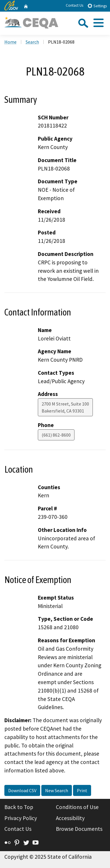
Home (10, 42)
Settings (97, 6)
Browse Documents (79, 829)
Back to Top (19, 807)
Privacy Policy (21, 818)
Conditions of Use (77, 807)
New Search (57, 790)
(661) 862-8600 (56, 435)
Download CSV (22, 790)
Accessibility (70, 818)
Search (32, 42)
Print (82, 790)
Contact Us (74, 5)
